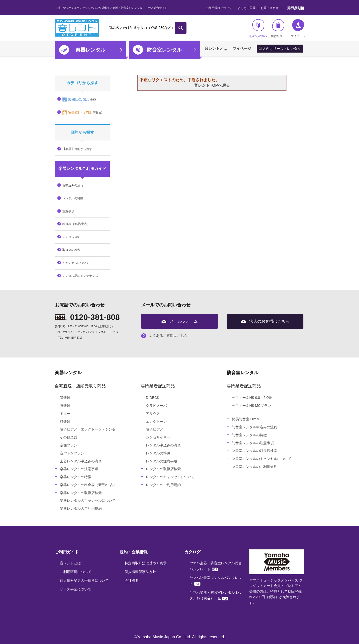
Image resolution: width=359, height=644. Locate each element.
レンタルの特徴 (73, 198)
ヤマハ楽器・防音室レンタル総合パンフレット (216, 566)
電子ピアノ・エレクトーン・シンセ (88, 429)
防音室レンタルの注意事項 (253, 443)
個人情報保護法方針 (140, 572)
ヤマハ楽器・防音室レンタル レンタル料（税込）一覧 (216, 595)
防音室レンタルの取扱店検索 (255, 451)
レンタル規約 (71, 237)
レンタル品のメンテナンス (80, 276)
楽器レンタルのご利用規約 (81, 508)
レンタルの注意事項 (162, 461)
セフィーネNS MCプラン (251, 406)
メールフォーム (180, 321)
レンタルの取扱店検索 (163, 469)
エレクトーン (156, 422)
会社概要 (132, 580)
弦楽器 (65, 406)
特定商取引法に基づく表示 (146, 563)
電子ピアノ (155, 429)
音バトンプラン (72, 453)
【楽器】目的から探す (77, 149)
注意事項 (68, 211)
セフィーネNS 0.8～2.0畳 (252, 398)
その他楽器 (69, 437)
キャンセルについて (76, 263)
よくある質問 (247, 8)
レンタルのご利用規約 (163, 485)
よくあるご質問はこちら (164, 336)
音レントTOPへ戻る (212, 85)
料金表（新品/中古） (76, 224)
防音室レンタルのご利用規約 (255, 467)
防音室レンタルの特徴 (249, 435)
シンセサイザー (158, 437)
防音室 (82, 113)
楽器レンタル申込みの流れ (81, 461)
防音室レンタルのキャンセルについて (262, 459)
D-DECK (153, 398)
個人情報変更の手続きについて (84, 580)
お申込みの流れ (73, 185)
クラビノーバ (156, 406)
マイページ (242, 48)
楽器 (79, 99)
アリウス (153, 414)
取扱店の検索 (71, 250)
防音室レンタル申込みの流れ (255, 427)
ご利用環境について (219, 8)
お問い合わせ (269, 8)
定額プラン (69, 445)
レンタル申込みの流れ (163, 445)
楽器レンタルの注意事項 (79, 469)
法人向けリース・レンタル (280, 49)
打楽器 (65, 422)
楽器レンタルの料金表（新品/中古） (88, 485)
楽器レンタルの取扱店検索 (81, 493)
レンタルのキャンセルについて (170, 477)
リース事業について (76, 589)
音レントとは (216, 48)
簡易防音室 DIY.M (246, 419)
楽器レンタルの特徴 (76, 477)
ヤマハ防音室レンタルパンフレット (216, 581)
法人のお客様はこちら (265, 321)
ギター (65, 414)
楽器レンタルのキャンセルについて (88, 501)
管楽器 (65, 398)
